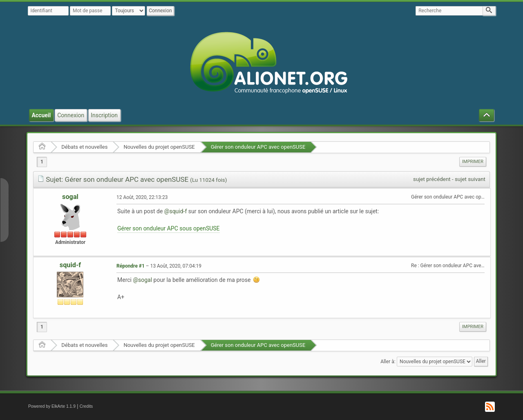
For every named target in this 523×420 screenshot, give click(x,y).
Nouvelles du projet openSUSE (159, 147)
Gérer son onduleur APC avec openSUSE (258, 147)
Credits (86, 406)
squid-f (70, 265)
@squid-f (176, 211)
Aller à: (388, 362)
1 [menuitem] (42, 162)
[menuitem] (473, 162)
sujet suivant (470, 179)
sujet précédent (432, 179)
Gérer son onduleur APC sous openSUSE (169, 228)
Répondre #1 (131, 266)
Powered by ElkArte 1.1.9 (52, 406)
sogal (70, 197)
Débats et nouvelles (84, 147)
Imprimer (473, 162)
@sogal (142, 280)
